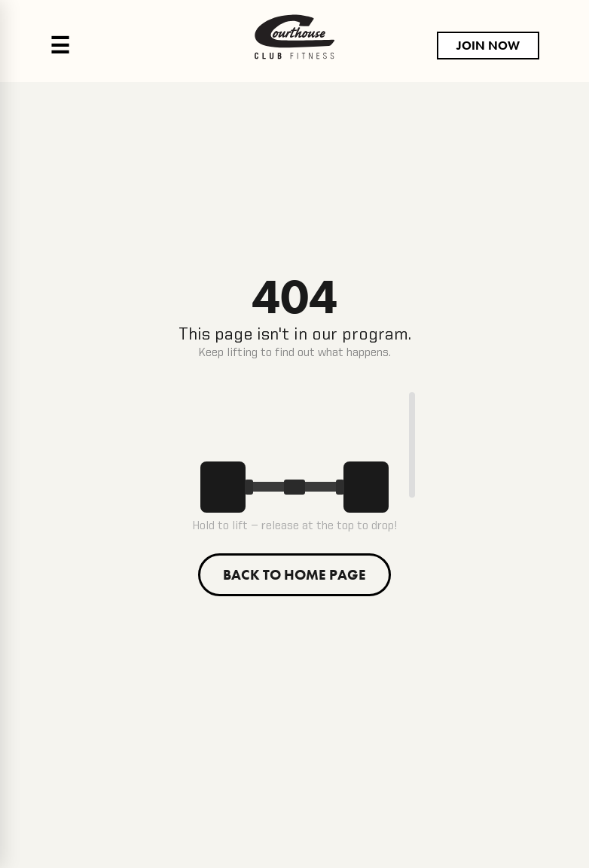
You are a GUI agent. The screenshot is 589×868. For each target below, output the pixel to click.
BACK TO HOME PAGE (294, 575)
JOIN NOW (488, 46)
